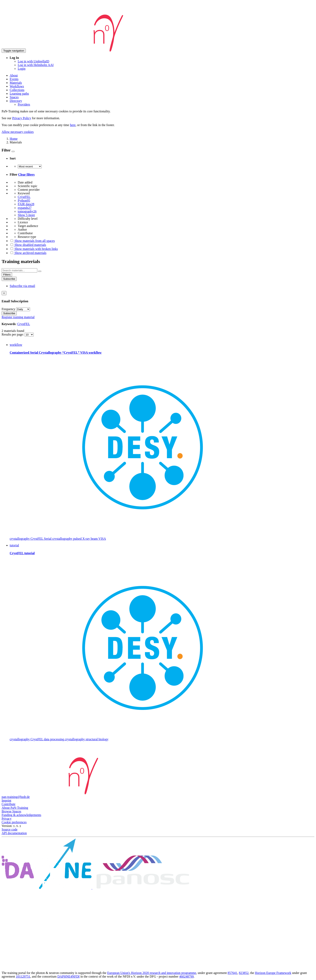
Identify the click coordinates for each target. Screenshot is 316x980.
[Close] (4, 293)
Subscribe (9, 279)
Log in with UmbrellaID (33, 61)
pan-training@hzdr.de (16, 797)
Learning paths (19, 94)
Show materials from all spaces (32, 241)
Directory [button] (16, 101)
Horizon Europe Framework (273, 973)
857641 (232, 973)
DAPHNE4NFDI (69, 976)
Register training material (18, 317)
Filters (7, 275)
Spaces (14, 97)
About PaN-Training (15, 808)
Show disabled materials (28, 245)
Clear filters (26, 175)
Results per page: (13, 334)
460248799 (186, 976)
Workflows (17, 86)
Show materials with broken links (34, 249)
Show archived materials (28, 253)
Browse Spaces (11, 811)
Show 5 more (26, 215)
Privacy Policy (22, 118)
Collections (17, 90)
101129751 (23, 976)
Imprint (6, 800)
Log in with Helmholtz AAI (36, 65)
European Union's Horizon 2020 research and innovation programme (152, 973)
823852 (244, 973)
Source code (10, 829)
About (14, 75)
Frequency (8, 309)
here (73, 125)
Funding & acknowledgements (21, 815)
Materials (16, 83)
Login (22, 69)
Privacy (7, 819)
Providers (24, 104)
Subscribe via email (22, 286)
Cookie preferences (14, 822)
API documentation (14, 833)
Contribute (8, 804)
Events (14, 79)
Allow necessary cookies (18, 132)
